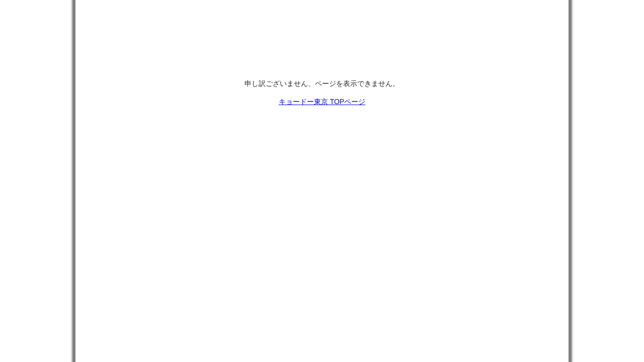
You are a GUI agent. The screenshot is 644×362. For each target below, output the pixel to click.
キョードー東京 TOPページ (322, 102)
